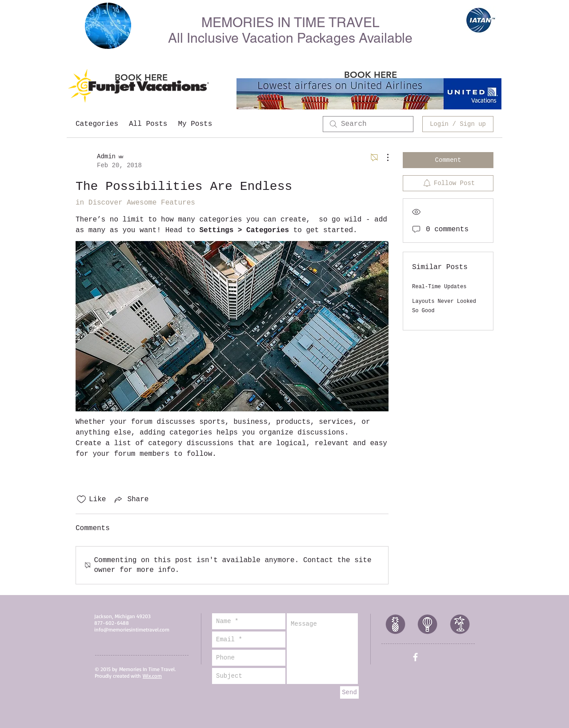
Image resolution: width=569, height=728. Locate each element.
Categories (97, 124)
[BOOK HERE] (141, 77)
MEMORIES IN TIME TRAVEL (291, 22)
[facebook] (415, 657)
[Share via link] (131, 499)
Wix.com (152, 676)
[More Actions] (383, 157)
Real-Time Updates (439, 287)
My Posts (195, 124)
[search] (368, 124)
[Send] (349, 692)
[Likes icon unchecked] (81, 499)
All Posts (148, 124)
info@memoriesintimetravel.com (132, 629)
